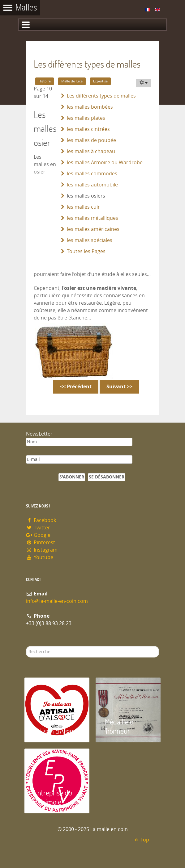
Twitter (38, 528)
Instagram (42, 550)
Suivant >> (119, 387)
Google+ (40, 535)
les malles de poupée (91, 140)
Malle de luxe (72, 81)
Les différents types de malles (101, 96)
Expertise (100, 81)
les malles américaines (93, 229)
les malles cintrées (88, 129)
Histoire (45, 81)
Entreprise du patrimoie (53, 797)
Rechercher (26, 646)
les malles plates (86, 118)
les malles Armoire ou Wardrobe (105, 163)
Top (141, 840)
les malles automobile (92, 185)
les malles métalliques (92, 218)
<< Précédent (76, 387)
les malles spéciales (90, 240)
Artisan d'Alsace (56, 731)
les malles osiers (86, 196)
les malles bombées (90, 107)
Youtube (40, 557)
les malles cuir (83, 207)
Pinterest (41, 542)
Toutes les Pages (86, 251)
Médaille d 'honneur (119, 726)
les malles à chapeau (91, 151)
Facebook (41, 520)
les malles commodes (92, 174)
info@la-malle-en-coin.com (57, 601)
